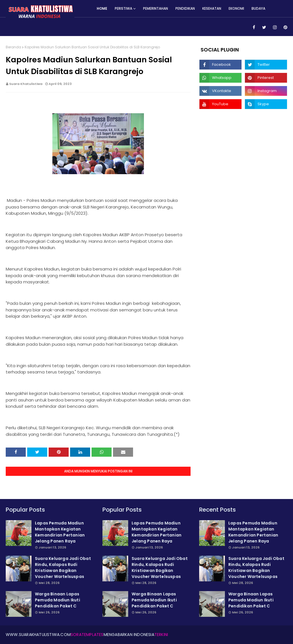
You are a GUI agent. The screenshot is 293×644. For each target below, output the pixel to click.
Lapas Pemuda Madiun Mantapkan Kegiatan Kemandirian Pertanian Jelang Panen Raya (60, 532)
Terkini (161, 635)
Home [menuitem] (102, 8)
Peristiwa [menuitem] (123, 8)
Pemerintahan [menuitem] (156, 8)
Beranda (13, 47)
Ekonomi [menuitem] (236, 8)
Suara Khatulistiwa (26, 84)
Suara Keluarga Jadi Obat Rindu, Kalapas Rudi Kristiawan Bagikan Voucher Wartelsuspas (63, 568)
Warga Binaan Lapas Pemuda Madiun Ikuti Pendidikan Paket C (58, 600)
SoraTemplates (87, 635)
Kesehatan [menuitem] (212, 8)
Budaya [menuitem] (258, 8)
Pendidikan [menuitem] (185, 8)
